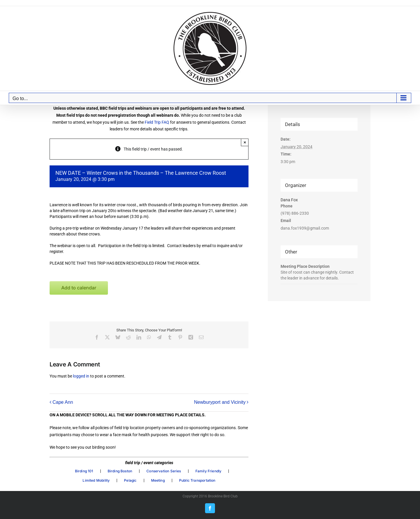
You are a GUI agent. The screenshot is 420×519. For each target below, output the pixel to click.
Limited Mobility (96, 480)
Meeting (158, 480)
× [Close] (245, 142)
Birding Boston (120, 471)
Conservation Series (164, 471)
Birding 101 (84, 471)
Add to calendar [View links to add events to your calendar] (79, 288)
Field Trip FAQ (157, 122)
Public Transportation (197, 480)
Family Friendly (209, 471)
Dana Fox (289, 200)
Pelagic (130, 480)
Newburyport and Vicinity (220, 402)
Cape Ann (63, 402)
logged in (81, 376)
